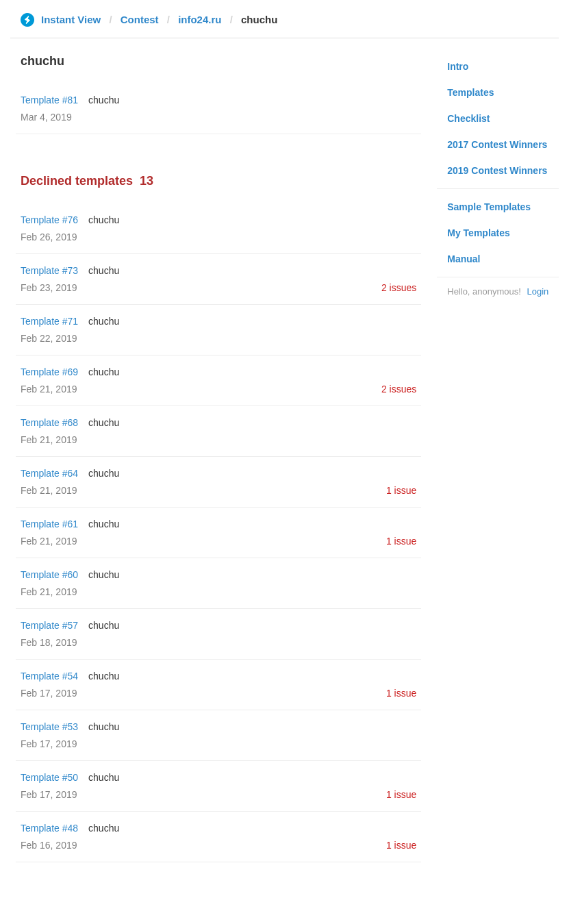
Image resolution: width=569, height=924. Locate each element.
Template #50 (49, 777)
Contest (140, 20)
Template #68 (49, 423)
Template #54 (49, 676)
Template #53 (49, 727)
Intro (458, 66)
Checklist (468, 118)
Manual (464, 259)
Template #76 (49, 220)
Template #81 (49, 100)
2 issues (399, 288)
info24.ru (200, 20)
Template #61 (49, 524)
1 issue (401, 490)
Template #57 (49, 625)
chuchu (104, 100)
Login (538, 291)
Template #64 (49, 473)
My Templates (479, 233)
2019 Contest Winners (497, 171)
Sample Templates (489, 207)
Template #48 (49, 828)
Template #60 (49, 575)
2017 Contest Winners (497, 145)
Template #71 (49, 321)
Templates (470, 92)
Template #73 (49, 271)
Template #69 (49, 372)
